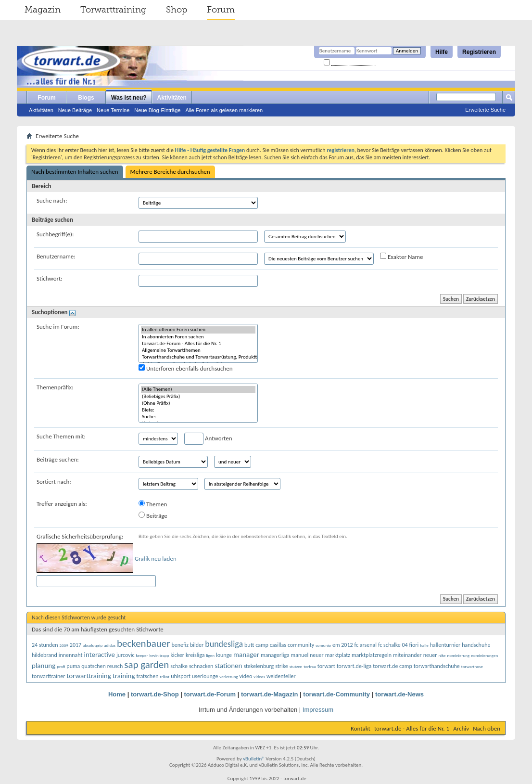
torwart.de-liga (354, 666)
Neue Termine (113, 110)
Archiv (461, 728)
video (246, 676)
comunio (323, 645)
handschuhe (476, 645)
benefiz (180, 645)
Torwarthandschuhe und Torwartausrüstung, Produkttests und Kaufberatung (198, 357)
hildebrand (44, 655)
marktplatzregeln (372, 655)
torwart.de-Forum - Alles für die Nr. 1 (198, 344)
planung (44, 666)
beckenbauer (144, 643)
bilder (197, 645)
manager (246, 655)
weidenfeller (281, 676)
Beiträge (153, 515)
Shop (177, 10)
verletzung (228, 676)
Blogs (86, 98)
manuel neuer (307, 655)
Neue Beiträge (75, 110)
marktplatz (338, 655)
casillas (278, 645)
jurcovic (126, 655)
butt (249, 645)
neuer (430, 655)
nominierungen (484, 655)
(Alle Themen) (198, 389)
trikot (165, 676)
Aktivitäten (41, 110)
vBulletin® (254, 759)
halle (424, 645)
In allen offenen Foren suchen (198, 330)
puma (73, 666)
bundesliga (224, 644)
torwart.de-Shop (155, 694)
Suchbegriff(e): (55, 234)
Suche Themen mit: (61, 436)
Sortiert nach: (54, 482)
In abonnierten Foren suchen (198, 337)
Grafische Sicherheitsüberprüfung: (80, 536)
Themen (153, 504)
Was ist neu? (129, 98)
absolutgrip (93, 645)
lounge (224, 655)
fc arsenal (366, 645)
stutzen (296, 666)
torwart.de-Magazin (269, 694)
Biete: (198, 410)
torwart (326, 666)
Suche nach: (52, 200)
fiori (414, 645)
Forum (221, 10)
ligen (210, 655)
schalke (179, 666)
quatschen (94, 666)
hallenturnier (445, 645)
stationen (228, 666)
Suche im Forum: (58, 327)
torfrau (310, 666)
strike (282, 666)
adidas (110, 645)
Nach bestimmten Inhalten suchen (75, 172)
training (124, 676)
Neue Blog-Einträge (157, 110)
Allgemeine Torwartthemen (198, 350)
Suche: (198, 417)
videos (259, 676)
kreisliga (195, 655)
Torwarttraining (113, 10)
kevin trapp (159, 655)
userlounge (205, 676)
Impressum (318, 710)
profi (61, 666)
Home (117, 694)
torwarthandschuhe (437, 666)
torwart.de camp (393, 666)
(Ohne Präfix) (198, 403)
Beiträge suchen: (58, 459)
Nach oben (487, 728)
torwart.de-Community (336, 694)
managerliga (275, 655)
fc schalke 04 (393, 645)
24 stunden (45, 645)
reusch (115, 666)
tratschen (147, 676)
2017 (76, 645)
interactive (100, 655)
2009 (64, 645)
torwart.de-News (399, 694)
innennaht (71, 655)
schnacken (201, 666)
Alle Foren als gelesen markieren (224, 110)
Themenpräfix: (55, 387)
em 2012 (343, 645)
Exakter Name (401, 257)
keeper (142, 655)
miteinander (407, 655)
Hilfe (442, 52)
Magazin (43, 10)
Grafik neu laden (156, 559)
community (301, 645)
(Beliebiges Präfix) (198, 397)
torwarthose (472, 666)
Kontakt (361, 728)
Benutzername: (56, 256)
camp (262, 645)
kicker (177, 655)
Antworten (208, 439)
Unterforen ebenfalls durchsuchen (186, 368)
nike (442, 655)
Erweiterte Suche (485, 110)
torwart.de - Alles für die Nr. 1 (412, 728)
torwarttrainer (48, 676)
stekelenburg (259, 666)
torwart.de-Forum (210, 694)
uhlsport (181, 676)
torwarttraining (89, 676)
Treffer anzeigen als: (62, 504)
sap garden (146, 665)
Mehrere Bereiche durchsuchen (170, 172)
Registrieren (479, 52)
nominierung (458, 655)
